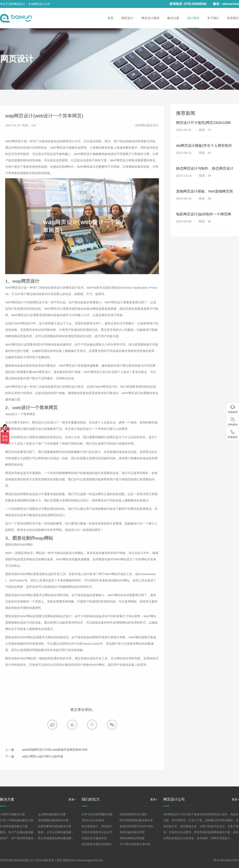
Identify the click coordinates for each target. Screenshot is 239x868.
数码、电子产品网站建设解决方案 (21, 832)
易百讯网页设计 (67, 860)
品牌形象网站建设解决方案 (55, 826)
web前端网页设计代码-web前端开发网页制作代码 (55, 759)
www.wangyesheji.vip (89, 860)
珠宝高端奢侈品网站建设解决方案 (59, 838)
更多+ (72, 799)
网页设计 (17, 59)
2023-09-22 (193, 130)
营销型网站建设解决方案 (53, 820)
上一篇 (10, 759)
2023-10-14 (193, 176)
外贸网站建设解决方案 (14, 826)
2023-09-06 (193, 221)
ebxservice (231, 4)
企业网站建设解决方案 (52, 814)
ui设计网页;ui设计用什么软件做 (42, 766)
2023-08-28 (193, 198)
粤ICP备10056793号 (226, 860)
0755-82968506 (195, 4)
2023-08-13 (193, 153)
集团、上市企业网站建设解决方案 (59, 832)
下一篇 (10, 766)
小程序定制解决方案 (13, 814)
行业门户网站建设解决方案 (17, 820)
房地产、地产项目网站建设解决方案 (22, 838)
